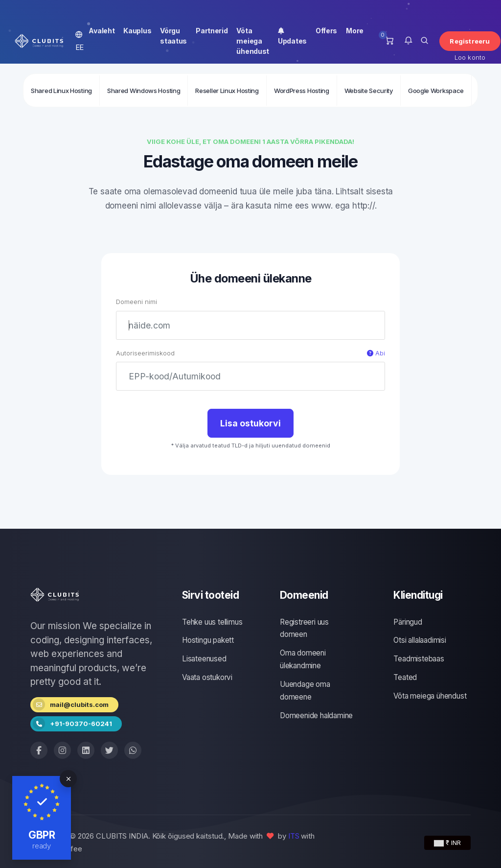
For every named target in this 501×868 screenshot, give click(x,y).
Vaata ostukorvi (207, 677)
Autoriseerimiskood (250, 353)
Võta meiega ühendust (253, 41)
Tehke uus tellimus (212, 622)
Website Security (369, 91)
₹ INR (447, 843)
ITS (294, 836)
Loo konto (470, 57)
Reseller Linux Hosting (227, 91)
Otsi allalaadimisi (420, 640)
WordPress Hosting (302, 91)
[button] (408, 41)
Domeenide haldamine (316, 716)
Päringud (408, 622)
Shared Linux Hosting (61, 91)
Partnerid (212, 31)
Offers (326, 31)
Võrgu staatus (173, 36)
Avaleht (102, 31)
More (355, 31)
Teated (405, 677)
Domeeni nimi (137, 302)
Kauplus (137, 31)
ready (42, 846)
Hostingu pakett (208, 640)
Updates (292, 36)
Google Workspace (436, 91)
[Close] (68, 779)
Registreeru (470, 41)
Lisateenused (204, 659)
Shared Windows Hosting (144, 91)
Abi (376, 353)
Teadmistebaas (419, 659)
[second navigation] (250, 90)
